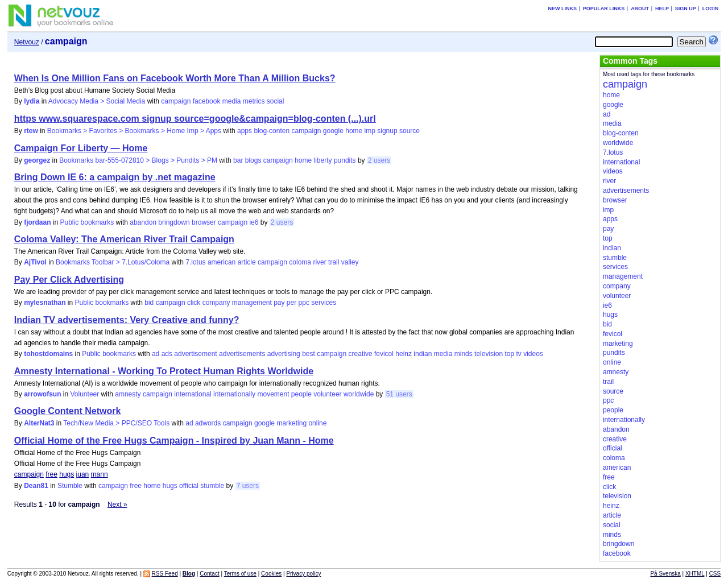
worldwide (359, 394)
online (317, 423)
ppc (304, 303)
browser (204, 222)
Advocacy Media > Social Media (97, 101)
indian (423, 354)
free (51, 474)
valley (350, 262)
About (640, 9)
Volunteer (85, 394)
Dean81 (36, 486)
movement (273, 394)
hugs (67, 474)
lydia (32, 101)
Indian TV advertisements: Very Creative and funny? (127, 320)
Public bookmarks (87, 222)
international (193, 394)
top (509, 354)
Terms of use (240, 574)
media (232, 101)
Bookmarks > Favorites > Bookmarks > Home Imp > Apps (134, 131)
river (319, 262)
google (333, 131)
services (324, 303)
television (489, 354)
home (354, 131)
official (189, 486)
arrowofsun (42, 394)
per (291, 303)
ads (167, 354)
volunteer (327, 394)
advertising (284, 354)
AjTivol (35, 262)
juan (83, 474)
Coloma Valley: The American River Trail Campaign (124, 239)
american (222, 262)
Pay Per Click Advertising (69, 280)
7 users (248, 486)
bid (149, 303)
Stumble (70, 486)
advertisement (195, 354)
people (301, 394)
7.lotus (195, 262)
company (216, 303)
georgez (37, 160)
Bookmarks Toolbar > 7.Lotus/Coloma (113, 262)
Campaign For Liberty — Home (81, 148)
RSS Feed (165, 574)
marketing (291, 423)
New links (562, 9)
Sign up (686, 9)
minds (464, 354)
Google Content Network (68, 411)
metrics (254, 101)
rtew (31, 131)
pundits (345, 160)
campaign (176, 101)
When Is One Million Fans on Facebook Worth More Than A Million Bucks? (175, 78)
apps (245, 131)
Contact (209, 574)
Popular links (604, 9)
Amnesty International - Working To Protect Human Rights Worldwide (164, 371)
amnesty (128, 394)
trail (334, 262)
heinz (404, 354)
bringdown (174, 222)
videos (533, 354)
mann (100, 474)
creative (361, 354)
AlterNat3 (39, 423)
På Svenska (665, 574)
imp (370, 131)
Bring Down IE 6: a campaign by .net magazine (115, 177)
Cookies (271, 574)
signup (387, 131)
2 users (379, 160)
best (309, 354)
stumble (212, 486)
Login (711, 9)
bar (238, 160)
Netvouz (27, 42)
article (247, 262)
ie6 (254, 222)
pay (279, 303)
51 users (399, 394)
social (276, 101)
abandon (143, 222)
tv (518, 354)
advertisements (242, 354)
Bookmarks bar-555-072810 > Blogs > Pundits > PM (138, 160)
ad (156, 354)
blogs (253, 160)
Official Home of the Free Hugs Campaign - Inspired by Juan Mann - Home (174, 441)
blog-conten (272, 131)
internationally (234, 394)
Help (662, 9)
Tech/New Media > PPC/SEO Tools (116, 423)
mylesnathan (45, 303)
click (194, 303)
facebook (207, 101)
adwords (208, 423)
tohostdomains (48, 354)
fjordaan (37, 222)
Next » (117, 504)
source (409, 131)
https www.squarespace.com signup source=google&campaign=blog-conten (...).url (195, 119)
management (252, 303)
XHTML (695, 574)
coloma (300, 262)
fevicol (384, 354)
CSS (715, 574)
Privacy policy (303, 574)
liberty (323, 160)
